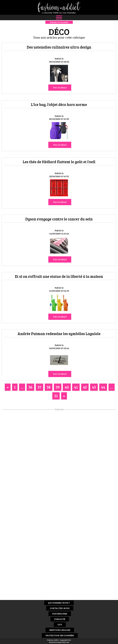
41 (76, 387)
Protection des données (60, 635)
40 (67, 387)
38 (49, 387)
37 (39, 387)
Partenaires (60, 614)
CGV (60, 624)
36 (30, 387)
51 (56, 396)
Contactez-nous (60, 608)
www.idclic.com (63, 642)
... (22, 387)
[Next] (64, 396)
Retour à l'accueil (59, 22)
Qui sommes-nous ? (59, 603)
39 (58, 387)
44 (103, 387)
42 (85, 387)
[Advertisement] (59, 458)
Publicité (60, 619)
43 (94, 387)
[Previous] (8, 387)
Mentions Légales (60, 630)
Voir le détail (60, 87)
